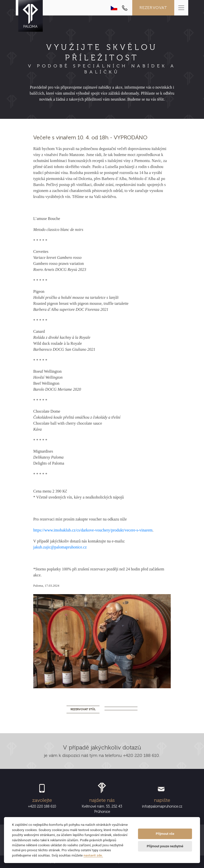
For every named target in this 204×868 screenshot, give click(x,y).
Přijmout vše (165, 834)
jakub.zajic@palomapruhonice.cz (60, 547)
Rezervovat (153, 8)
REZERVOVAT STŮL (83, 709)
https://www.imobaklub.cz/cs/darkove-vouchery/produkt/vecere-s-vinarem (93, 530)
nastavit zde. (93, 855)
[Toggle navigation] (181, 8)
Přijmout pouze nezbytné (165, 846)
